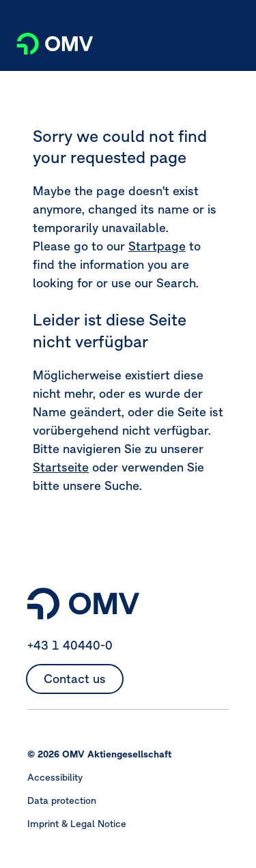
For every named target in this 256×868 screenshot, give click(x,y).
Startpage (157, 246)
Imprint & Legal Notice (77, 824)
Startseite (61, 467)
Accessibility (55, 777)
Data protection (62, 800)
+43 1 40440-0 (70, 645)
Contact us (75, 679)
